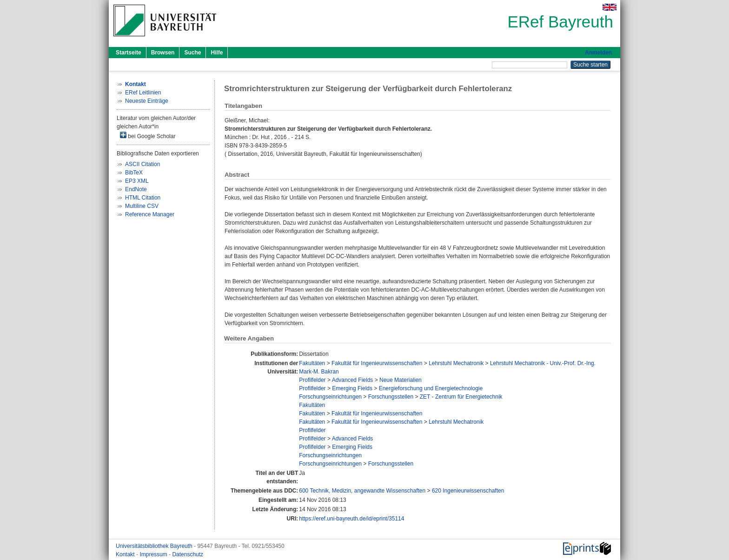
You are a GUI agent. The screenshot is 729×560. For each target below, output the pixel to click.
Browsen (163, 53)
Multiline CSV (142, 206)
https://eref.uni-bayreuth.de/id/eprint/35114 (351, 519)
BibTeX (134, 173)
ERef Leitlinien (143, 93)
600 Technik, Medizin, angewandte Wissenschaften (362, 491)
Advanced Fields (353, 380)
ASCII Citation (142, 164)
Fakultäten (312, 363)
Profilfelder (312, 380)
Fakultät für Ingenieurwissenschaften (377, 363)
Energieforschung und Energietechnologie (431, 388)
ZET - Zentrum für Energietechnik (461, 397)
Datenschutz (188, 554)
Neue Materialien (401, 380)
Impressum (154, 554)
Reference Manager (150, 214)
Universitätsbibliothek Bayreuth (155, 546)
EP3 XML (137, 181)
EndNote (136, 189)
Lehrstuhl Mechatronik (456, 363)
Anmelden (598, 53)
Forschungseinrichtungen (330, 397)
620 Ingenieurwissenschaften (468, 491)
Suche (192, 53)
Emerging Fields (352, 388)
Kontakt (126, 554)
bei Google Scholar (148, 136)
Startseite (129, 53)
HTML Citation (143, 198)
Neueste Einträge (147, 101)
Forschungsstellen (391, 397)
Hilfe (217, 53)
